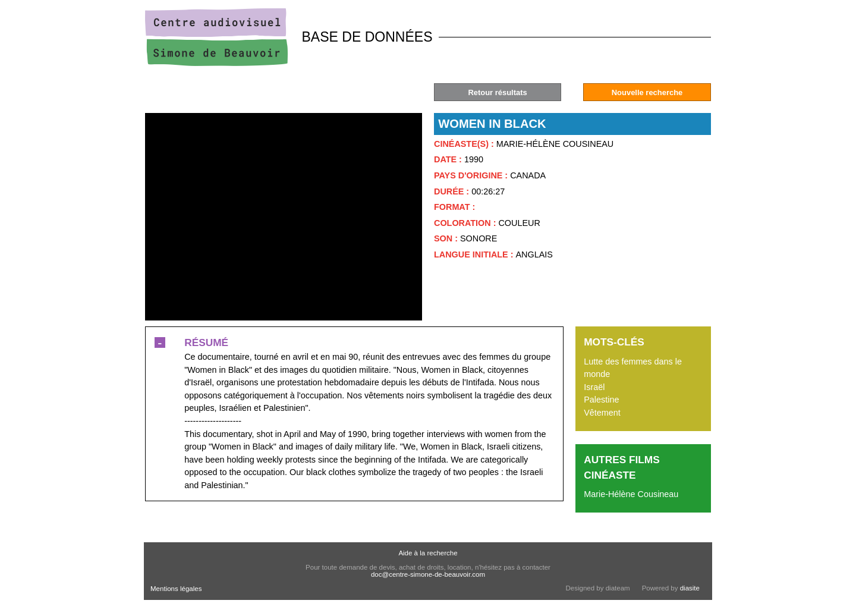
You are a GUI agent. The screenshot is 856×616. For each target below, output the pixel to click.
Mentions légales (176, 589)
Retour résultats (497, 92)
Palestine (601, 400)
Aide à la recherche (428, 553)
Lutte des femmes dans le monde (633, 368)
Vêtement (602, 413)
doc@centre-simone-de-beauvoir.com (428, 574)
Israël (594, 387)
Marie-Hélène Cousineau (631, 494)
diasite (690, 588)
